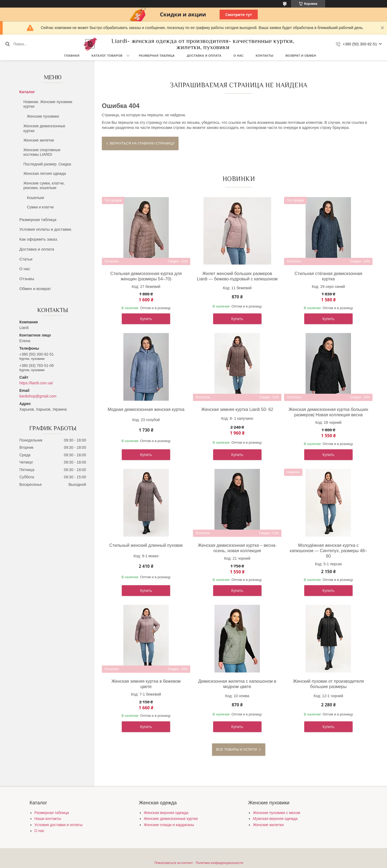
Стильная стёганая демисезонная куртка (328, 276)
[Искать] (7, 44)
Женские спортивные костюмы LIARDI (42, 152)
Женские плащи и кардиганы (169, 825)
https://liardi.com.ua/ (36, 383)
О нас (239, 56)
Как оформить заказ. (39, 239)
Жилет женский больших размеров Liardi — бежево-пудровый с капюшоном (237, 276)
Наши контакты (48, 819)
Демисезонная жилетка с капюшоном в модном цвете (237, 684)
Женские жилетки (39, 140)
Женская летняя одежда (45, 173)
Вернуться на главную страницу (142, 143)
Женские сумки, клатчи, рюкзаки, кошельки (44, 186)
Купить (146, 319)
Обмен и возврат (35, 289)
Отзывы (27, 279)
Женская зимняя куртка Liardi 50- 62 (237, 409)
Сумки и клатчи (40, 207)
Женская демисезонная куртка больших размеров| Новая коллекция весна (328, 412)
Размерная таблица (157, 56)
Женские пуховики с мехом (276, 813)
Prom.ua (216, 853)
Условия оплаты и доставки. (46, 229)
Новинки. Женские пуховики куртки (48, 104)
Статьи (26, 259)
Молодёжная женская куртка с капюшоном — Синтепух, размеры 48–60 (328, 551)
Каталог (27, 92)
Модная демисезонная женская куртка (146, 409)
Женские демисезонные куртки (44, 128)
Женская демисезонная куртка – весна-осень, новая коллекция (237, 548)
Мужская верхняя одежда (275, 819)
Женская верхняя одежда (166, 813)
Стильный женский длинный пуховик (146, 545)
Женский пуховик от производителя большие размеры (328, 684)
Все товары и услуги (236, 749)
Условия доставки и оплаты (58, 825)
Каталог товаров (107, 56)
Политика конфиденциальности (219, 863)
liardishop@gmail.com (38, 396)
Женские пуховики (43, 116)
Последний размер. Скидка (47, 164)
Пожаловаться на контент (173, 863)
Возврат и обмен (301, 56)
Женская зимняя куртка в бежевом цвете (146, 684)
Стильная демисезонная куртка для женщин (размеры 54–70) (146, 276)
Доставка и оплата (204, 56)
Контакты (265, 56)
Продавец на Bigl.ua (193, 858)
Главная (72, 56)
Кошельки (35, 198)
